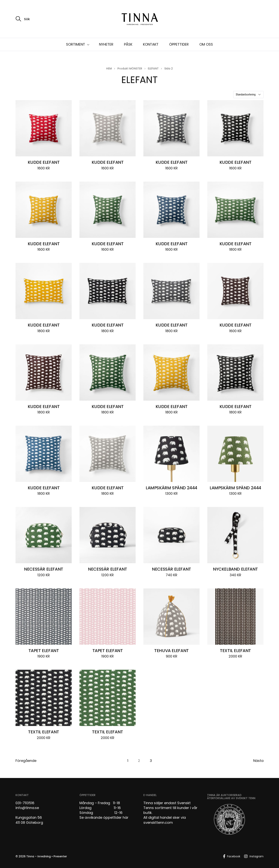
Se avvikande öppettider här (104, 817)
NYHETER (106, 44)
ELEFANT (153, 68)
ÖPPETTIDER (179, 44)
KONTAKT (151, 44)
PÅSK (128, 44)
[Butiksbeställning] (248, 95)
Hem (109, 68)
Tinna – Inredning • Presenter (47, 856)
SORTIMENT (76, 44)
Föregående (26, 761)
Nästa (258, 761)
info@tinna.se (27, 808)
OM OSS (206, 44)
